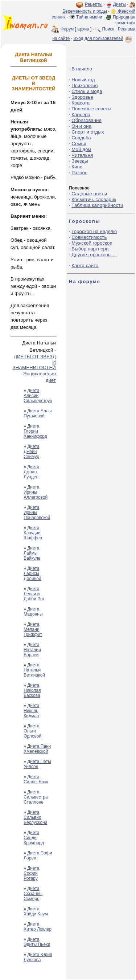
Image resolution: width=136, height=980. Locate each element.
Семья (79, 144)
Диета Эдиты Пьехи (37, 942)
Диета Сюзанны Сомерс (33, 894)
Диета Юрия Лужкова (38, 957)
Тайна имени (89, 17)
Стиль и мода (87, 91)
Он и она (81, 126)
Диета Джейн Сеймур (31, 452)
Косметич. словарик (94, 199)
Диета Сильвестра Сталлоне (36, 797)
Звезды (80, 161)
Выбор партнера (90, 249)
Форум (67, 29)
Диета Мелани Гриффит (33, 629)
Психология (85, 85)
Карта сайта (85, 266)
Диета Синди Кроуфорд (34, 838)
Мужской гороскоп (92, 243)
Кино (77, 167)
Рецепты (94, 4)
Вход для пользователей (103, 38)
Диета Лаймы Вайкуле (32, 553)
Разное (79, 173)
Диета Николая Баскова (32, 690)
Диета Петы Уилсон (37, 764)
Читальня (82, 155)
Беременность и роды (85, 11)
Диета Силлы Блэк (36, 779)
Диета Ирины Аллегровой (36, 492)
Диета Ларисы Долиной (32, 573)
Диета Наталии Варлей (32, 650)
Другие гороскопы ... (94, 255)
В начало (82, 69)
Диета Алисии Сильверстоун (38, 396)
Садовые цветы (89, 194)
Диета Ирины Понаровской (37, 513)
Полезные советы (91, 109)
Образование (86, 120)
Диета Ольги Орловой (32, 731)
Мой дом (81, 149)
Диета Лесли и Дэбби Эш (34, 594)
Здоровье (82, 97)
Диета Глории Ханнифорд (35, 431)
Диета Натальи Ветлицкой (34, 670)
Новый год (83, 80)
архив (83, 29)
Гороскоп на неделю (94, 231)
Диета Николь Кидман (31, 711)
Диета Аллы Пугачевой (38, 413)
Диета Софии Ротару (31, 873)
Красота (81, 103)
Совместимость (89, 237)
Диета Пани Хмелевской (37, 749)
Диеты (119, 4)
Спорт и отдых (88, 132)
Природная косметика (124, 20)
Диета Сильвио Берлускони (35, 817)
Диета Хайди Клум (36, 911)
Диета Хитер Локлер (38, 927)
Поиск (108, 29)
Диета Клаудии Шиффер (33, 533)
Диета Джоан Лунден (31, 472)
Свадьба (81, 138)
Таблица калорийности (97, 205)
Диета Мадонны (33, 612)
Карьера (81, 115)
